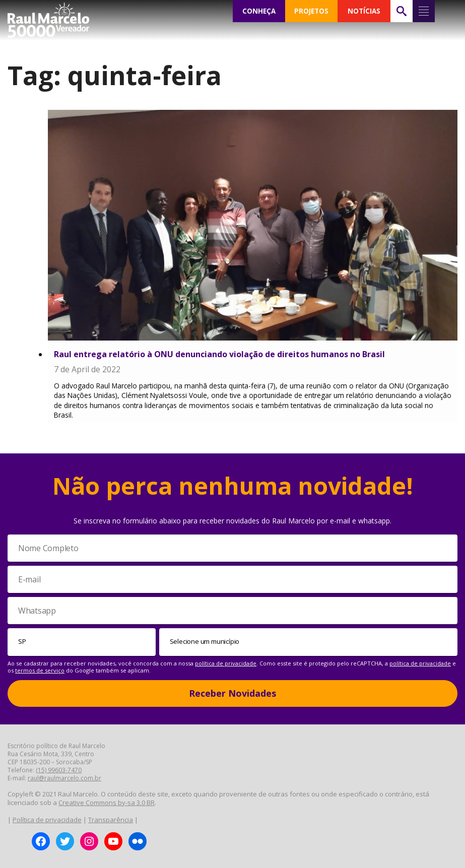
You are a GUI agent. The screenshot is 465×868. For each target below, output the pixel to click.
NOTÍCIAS (364, 11)
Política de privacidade (47, 820)
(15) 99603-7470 (59, 770)
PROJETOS (311, 11)
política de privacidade (226, 663)
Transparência (111, 820)
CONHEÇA (259, 11)
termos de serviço (40, 670)
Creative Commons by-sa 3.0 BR (107, 803)
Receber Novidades (232, 693)
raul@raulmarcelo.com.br (64, 778)
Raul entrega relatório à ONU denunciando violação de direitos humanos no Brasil (219, 354)
